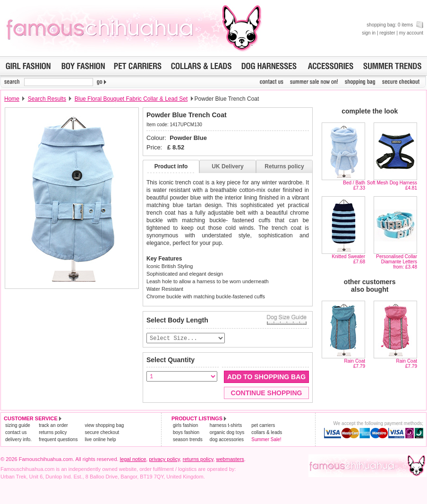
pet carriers (263, 426)
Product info (171, 166)
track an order (53, 426)
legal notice (133, 460)
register (387, 33)
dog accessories (227, 440)
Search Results (47, 99)
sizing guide (18, 426)
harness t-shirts (226, 426)
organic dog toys (227, 433)
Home (12, 99)
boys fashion (186, 433)
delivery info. (18, 440)
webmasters (230, 460)
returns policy (53, 433)
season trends (188, 440)
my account (411, 33)
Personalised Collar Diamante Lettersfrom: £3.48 (397, 262)
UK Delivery (227, 166)
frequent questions (58, 440)
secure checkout (102, 433)
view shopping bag (104, 426)
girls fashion (185, 426)
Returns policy (284, 166)
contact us (16, 433)
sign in (369, 33)
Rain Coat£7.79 (355, 364)
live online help (100, 440)
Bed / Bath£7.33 (354, 185)
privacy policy (164, 460)
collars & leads (267, 433)
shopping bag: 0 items (395, 25)
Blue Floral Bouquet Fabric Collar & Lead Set (131, 99)
